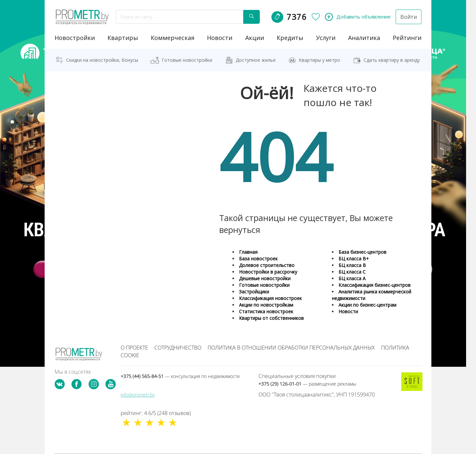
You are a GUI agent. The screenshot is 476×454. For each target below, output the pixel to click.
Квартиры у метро (319, 60)
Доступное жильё (256, 60)
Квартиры (123, 38)
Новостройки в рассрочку (268, 272)
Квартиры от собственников (271, 318)
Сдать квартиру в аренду (392, 60)
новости (220, 38)
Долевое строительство (267, 265)
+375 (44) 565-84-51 (180, 376)
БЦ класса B (352, 265)
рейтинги (407, 38)
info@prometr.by (138, 395)
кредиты (290, 38)
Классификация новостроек (270, 298)
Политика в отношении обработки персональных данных (291, 348)
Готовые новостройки (187, 60)
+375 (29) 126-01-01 (307, 384)
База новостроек (258, 259)
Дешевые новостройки (265, 278)
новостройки (75, 38)
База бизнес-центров (362, 252)
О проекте (134, 348)
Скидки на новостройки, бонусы (102, 60)
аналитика (364, 38)
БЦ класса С (352, 272)
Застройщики (254, 292)
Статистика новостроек (266, 311)
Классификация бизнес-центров (375, 285)
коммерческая (173, 38)
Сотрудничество (178, 348)
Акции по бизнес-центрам (367, 305)
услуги (326, 38)
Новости (348, 311)
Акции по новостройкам (266, 305)
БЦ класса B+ (354, 259)
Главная (248, 252)
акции (255, 38)
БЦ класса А (352, 278)
